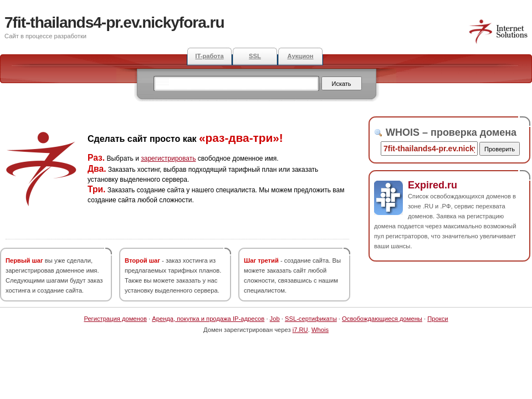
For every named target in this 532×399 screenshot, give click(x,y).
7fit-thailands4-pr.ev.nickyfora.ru (114, 22)
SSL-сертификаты (311, 319)
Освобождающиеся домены (382, 319)
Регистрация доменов (115, 319)
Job (275, 319)
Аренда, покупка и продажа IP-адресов (208, 319)
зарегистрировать (168, 158)
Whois (320, 330)
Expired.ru (433, 185)
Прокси (438, 319)
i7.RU (300, 330)
